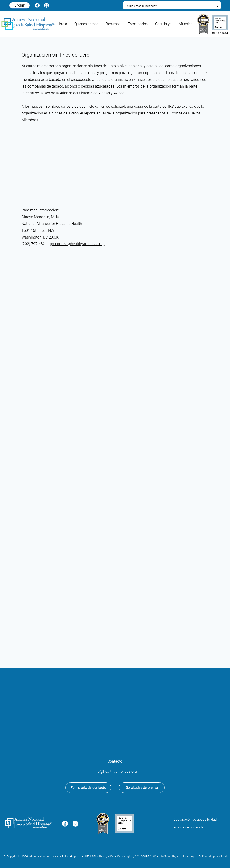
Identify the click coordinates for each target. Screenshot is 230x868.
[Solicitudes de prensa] (142, 788)
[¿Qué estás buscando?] (166, 6)
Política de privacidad (189, 827)
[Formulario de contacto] (88, 788)
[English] (20, 5)
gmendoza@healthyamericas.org (77, 244)
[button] (87, 24)
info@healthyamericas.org (176, 856)
